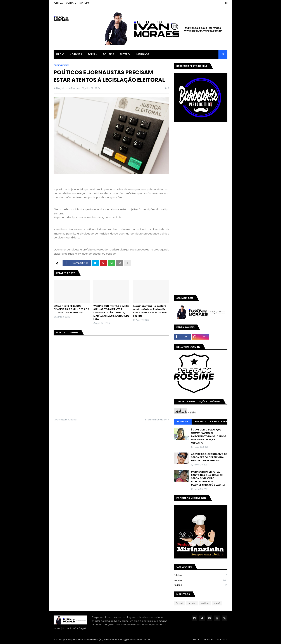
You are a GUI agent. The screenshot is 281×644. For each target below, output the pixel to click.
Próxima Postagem (156, 420)
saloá (217, 603)
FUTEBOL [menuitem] (125, 54)
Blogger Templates (131, 639)
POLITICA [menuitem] (109, 54)
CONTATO (71, 3)
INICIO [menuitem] (60, 54)
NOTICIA (209, 639)
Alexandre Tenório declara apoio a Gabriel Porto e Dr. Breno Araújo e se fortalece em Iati (150, 311)
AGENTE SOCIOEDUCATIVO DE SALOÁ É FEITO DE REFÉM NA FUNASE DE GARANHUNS (209, 457)
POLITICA (58, 3)
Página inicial (61, 65)
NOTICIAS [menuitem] (76, 54)
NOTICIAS (85, 3)
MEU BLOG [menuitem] (143, 54)
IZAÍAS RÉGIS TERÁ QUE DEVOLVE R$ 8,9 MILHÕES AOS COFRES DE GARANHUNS (71, 309)
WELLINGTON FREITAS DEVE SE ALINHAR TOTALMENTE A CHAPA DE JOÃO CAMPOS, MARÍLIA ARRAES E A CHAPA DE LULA (111, 313)
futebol (201, 575)
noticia (201, 580)
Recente (201, 422)
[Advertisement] (204, 153)
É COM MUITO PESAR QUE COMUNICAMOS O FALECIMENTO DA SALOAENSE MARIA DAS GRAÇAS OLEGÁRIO (209, 436)
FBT (150, 639)
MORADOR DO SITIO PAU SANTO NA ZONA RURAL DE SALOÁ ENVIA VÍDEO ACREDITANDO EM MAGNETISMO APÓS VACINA (208, 478)
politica (201, 585)
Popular (183, 422)
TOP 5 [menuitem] (91, 54)
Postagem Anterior (66, 420)
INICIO (197, 639)
